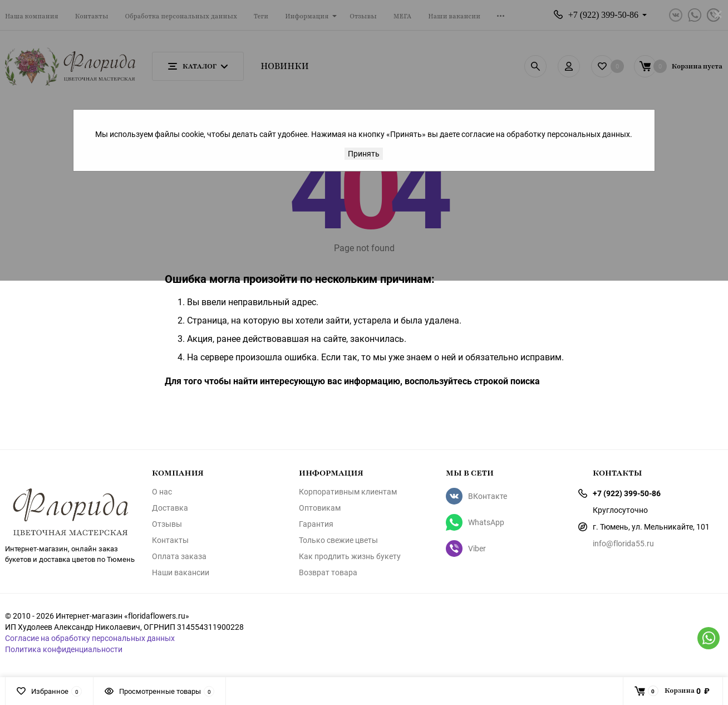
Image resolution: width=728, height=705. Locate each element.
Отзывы (167, 524)
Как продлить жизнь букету (350, 556)
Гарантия (316, 524)
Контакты (170, 540)
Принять (364, 153)
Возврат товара (328, 572)
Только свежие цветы (338, 540)
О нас (162, 492)
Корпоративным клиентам (348, 492)
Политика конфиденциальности (64, 649)
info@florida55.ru (623, 543)
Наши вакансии (181, 572)
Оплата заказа (179, 556)
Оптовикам (320, 508)
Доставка (170, 508)
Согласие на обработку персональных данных (90, 638)
